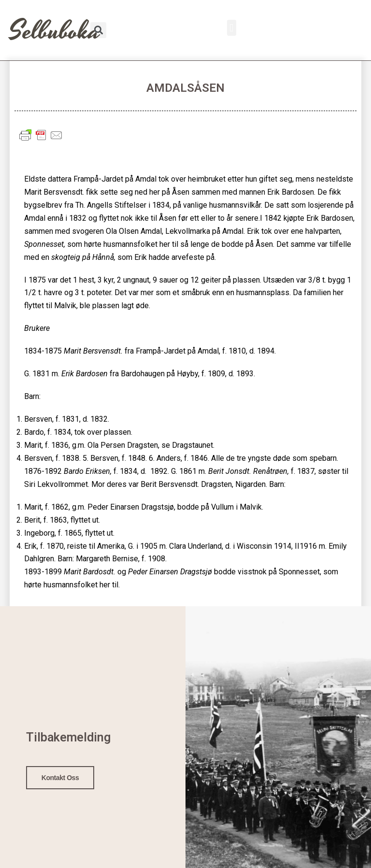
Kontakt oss (60, 777)
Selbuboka (55, 31)
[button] (232, 28)
